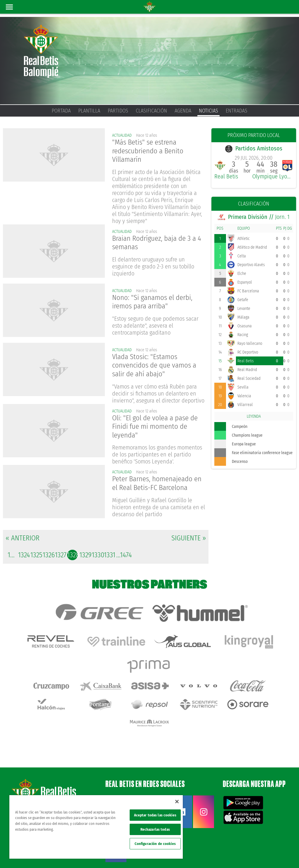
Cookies (247, 845)
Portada (61, 111)
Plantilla (89, 111)
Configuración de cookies (155, 844)
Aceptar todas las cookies (155, 815)
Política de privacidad (223, 845)
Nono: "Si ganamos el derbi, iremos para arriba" (154, 304)
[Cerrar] (177, 802)
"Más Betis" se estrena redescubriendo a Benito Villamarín (150, 152)
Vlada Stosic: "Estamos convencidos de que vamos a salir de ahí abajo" (157, 368)
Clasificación (151, 111)
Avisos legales (194, 845)
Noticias (208, 111)
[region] (96, 827)
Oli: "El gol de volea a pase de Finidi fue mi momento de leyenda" (158, 430)
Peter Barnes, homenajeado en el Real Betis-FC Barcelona (157, 488)
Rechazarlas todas (155, 829)
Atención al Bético (54, 772)
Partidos (118, 111)
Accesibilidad (266, 845)
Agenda (183, 111)
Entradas (237, 111)
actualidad (122, 135)
